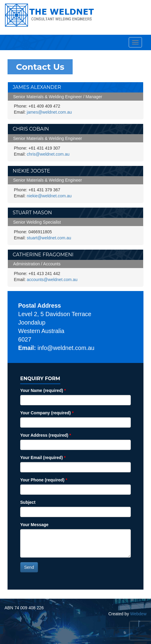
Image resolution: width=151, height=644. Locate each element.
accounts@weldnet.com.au (52, 280)
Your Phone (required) (44, 480)
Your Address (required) (46, 435)
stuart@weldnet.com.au (49, 238)
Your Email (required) (43, 458)
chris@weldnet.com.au (48, 154)
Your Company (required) (47, 413)
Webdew (138, 614)
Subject (28, 502)
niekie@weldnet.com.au (49, 196)
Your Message (34, 525)
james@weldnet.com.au (49, 112)
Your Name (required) (43, 390)
